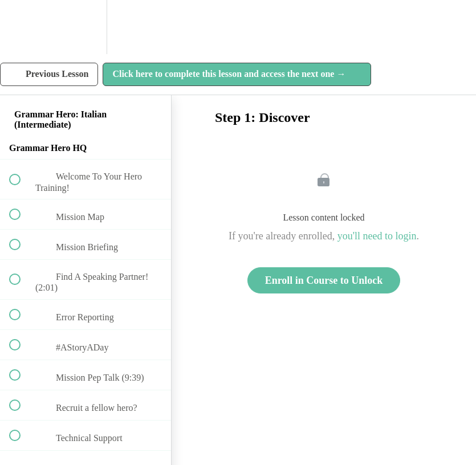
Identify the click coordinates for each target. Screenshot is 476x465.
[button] (21, 27)
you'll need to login (377, 236)
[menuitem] (86, 27)
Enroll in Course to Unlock (324, 280)
